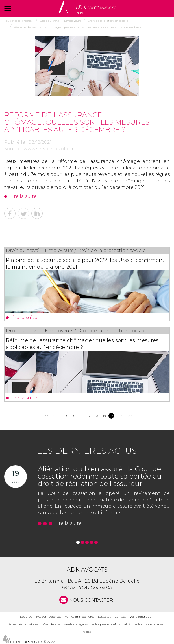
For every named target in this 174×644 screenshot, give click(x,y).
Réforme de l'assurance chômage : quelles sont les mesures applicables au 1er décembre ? (82, 344)
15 (112, 416)
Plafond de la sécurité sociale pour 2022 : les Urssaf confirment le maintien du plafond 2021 (85, 264)
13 (97, 416)
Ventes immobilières (80, 617)
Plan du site (51, 624)
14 (105, 416)
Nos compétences (49, 617)
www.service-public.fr (49, 149)
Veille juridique (141, 617)
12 (89, 416)
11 (81, 416)
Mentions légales (76, 624)
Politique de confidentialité (111, 624)
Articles (86, 632)
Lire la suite (23, 196)
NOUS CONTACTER (91, 600)
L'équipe (26, 617)
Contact (120, 617)
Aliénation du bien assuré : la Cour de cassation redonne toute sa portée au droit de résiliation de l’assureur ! (100, 476)
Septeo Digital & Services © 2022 (30, 642)
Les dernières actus (87, 451)
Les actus (104, 617)
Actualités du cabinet (24, 624)
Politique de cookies (149, 624)
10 (74, 416)
